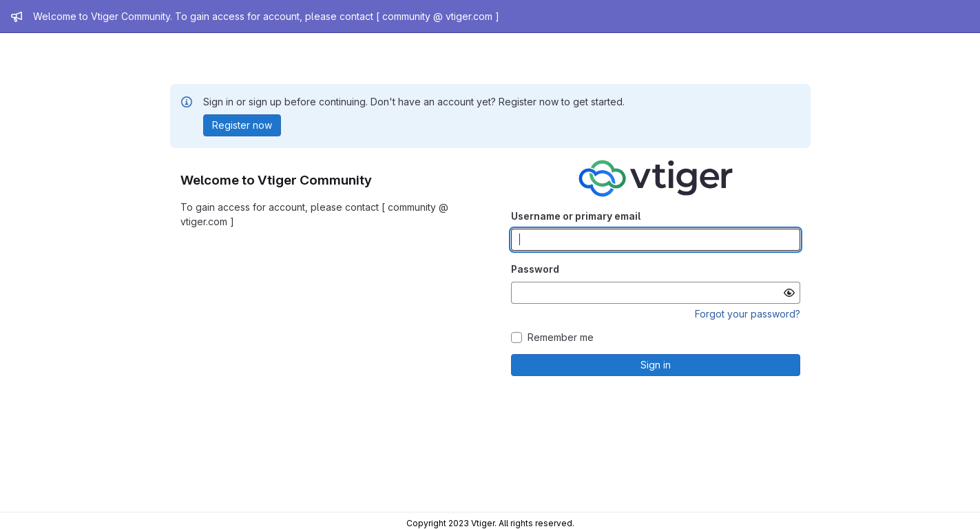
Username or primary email (576, 216)
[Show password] (789, 293)
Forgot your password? (748, 314)
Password (535, 269)
